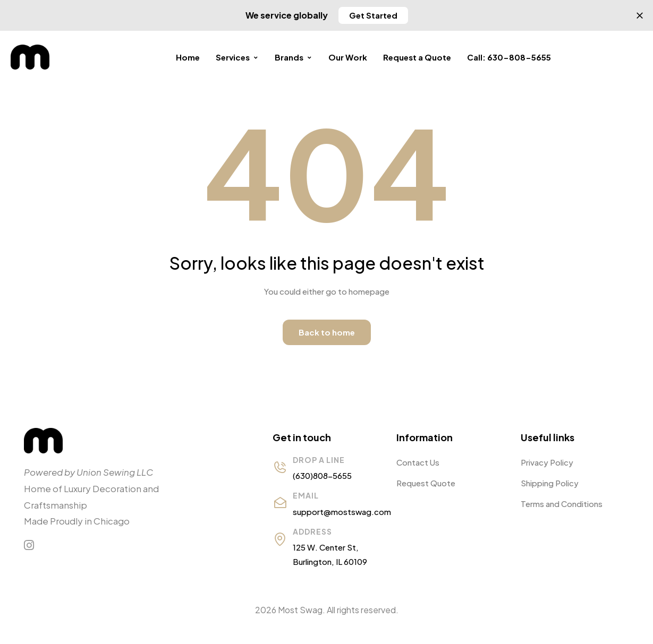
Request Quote (426, 483)
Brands (294, 57)
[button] (373, 15)
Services (237, 57)
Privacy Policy (547, 462)
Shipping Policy (550, 483)
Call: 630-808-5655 (509, 57)
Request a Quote (417, 57)
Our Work (348, 57)
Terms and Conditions (562, 504)
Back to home (327, 332)
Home (188, 57)
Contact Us (418, 462)
